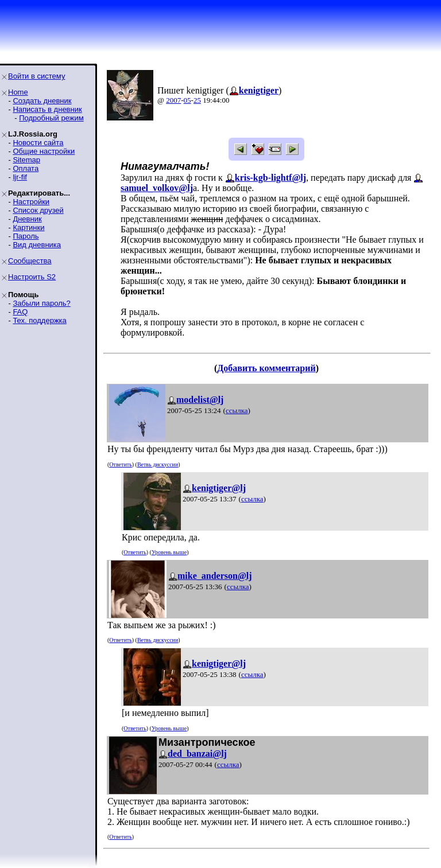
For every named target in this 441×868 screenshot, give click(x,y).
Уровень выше (169, 552)
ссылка (237, 410)
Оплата (26, 168)
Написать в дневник (47, 109)
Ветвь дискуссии (158, 464)
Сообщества (30, 261)
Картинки (28, 227)
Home (18, 92)
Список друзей (38, 210)
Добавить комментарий (266, 368)
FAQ (20, 312)
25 (197, 100)
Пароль (26, 236)
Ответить (120, 464)
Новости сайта (38, 143)
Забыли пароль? (41, 303)
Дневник (27, 219)
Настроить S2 (32, 277)
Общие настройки (44, 151)
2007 (173, 100)
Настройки (31, 202)
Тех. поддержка (39, 320)
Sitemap (26, 160)
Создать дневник (42, 101)
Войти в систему (36, 76)
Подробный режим (51, 118)
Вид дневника (37, 245)
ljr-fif (20, 177)
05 (187, 100)
